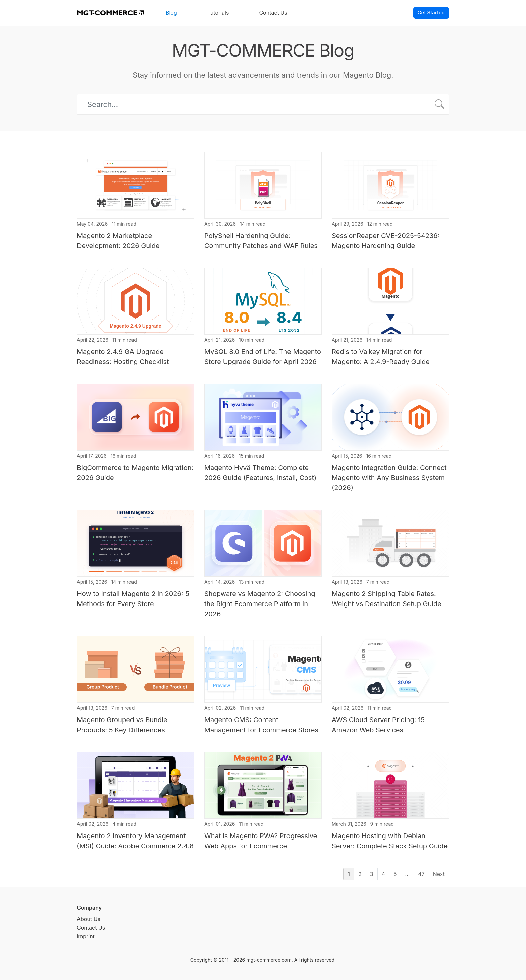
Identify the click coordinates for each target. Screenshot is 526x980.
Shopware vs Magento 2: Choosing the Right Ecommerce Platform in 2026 (260, 604)
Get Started (431, 13)
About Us (89, 919)
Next (439, 874)
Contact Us (273, 13)
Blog (171, 13)
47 (421, 874)
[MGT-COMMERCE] (110, 13)
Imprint (86, 936)
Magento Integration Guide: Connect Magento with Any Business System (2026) (389, 478)
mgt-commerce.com (269, 960)
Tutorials (218, 13)
